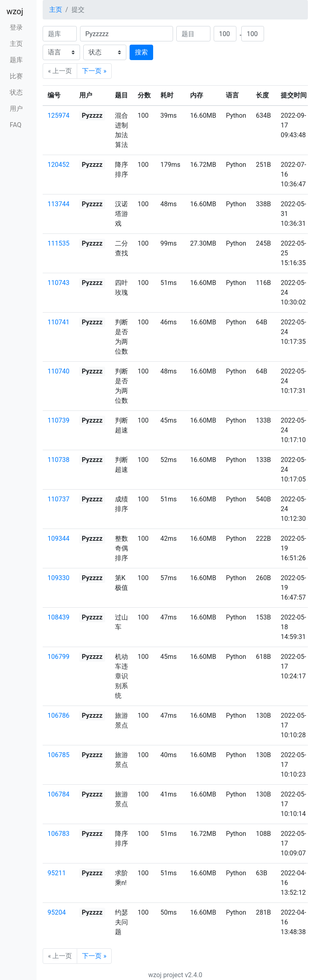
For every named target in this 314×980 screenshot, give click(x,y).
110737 (58, 499)
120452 (58, 165)
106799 (58, 657)
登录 (16, 27)
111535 (58, 243)
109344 (58, 539)
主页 (16, 44)
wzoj (15, 11)
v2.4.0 (194, 975)
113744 (58, 204)
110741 (58, 322)
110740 (58, 371)
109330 (58, 578)
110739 (58, 420)
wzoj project (166, 975)
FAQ (16, 125)
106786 (58, 716)
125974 (58, 115)
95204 (57, 912)
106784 (58, 794)
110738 (58, 460)
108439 (58, 617)
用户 (16, 109)
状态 (16, 92)
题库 (16, 60)
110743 (58, 283)
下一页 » (94, 71)
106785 (58, 755)
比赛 (16, 76)
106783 (58, 834)
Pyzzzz (92, 115)
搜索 (141, 52)
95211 (57, 873)
